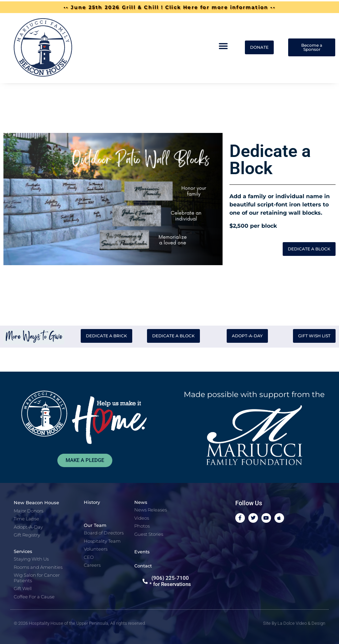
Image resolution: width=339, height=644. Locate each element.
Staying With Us (31, 559)
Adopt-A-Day (28, 527)
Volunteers (96, 549)
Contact (143, 566)
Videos (142, 518)
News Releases (151, 510)
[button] (223, 46)
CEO (89, 557)
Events (142, 552)
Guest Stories (149, 534)
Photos (142, 526)
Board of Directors (104, 533)
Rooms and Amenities (38, 567)
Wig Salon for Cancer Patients (37, 578)
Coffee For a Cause (34, 597)
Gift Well (23, 588)
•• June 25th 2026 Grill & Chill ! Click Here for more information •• (169, 7)
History (92, 502)
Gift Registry (27, 535)
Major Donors (29, 511)
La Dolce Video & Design (301, 623)
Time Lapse (26, 519)
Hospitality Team (102, 541)
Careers (92, 565)
